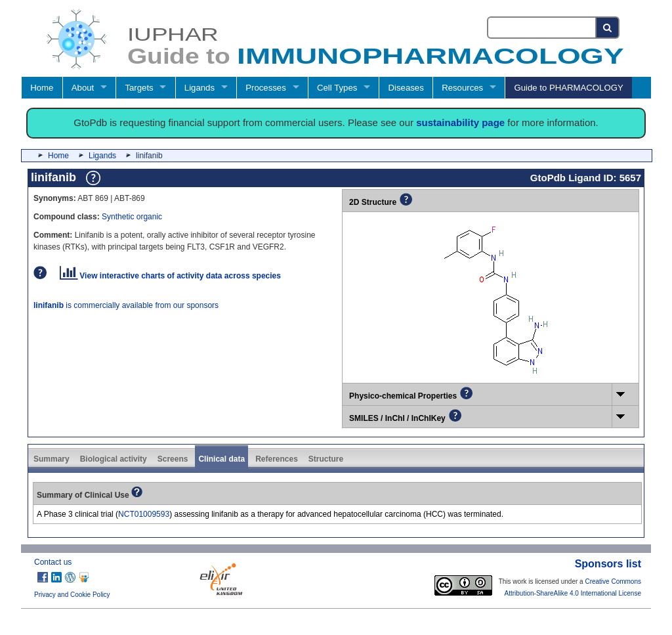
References (277, 459)
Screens (173, 459)
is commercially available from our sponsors (126, 305)
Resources (462, 88)
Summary (52, 459)
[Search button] (608, 28)
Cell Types (337, 88)
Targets (139, 88)
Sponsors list (608, 564)
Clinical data (221, 459)
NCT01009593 (144, 514)
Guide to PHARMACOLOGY (568, 88)
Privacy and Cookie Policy (72, 595)
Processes (266, 88)
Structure (326, 459)
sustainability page (460, 122)
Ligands (199, 88)
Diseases (406, 88)
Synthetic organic (132, 217)
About (83, 88)
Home (42, 88)
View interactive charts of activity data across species (170, 276)
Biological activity (114, 459)
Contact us (53, 562)
